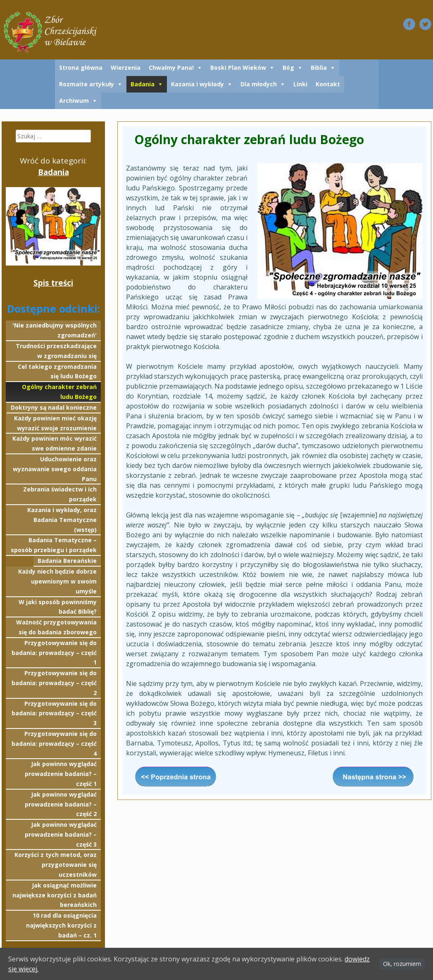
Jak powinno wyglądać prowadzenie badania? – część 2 (61, 804)
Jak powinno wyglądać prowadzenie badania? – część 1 (61, 774)
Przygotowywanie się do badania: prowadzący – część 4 (54, 744)
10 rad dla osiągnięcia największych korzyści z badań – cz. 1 (61, 925)
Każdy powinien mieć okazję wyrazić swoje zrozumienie (55, 423)
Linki (300, 84)
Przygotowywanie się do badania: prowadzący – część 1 (54, 653)
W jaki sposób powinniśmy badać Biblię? (58, 607)
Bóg (288, 68)
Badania (143, 84)
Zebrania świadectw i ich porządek (60, 494)
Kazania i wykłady (197, 84)
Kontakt (328, 84)
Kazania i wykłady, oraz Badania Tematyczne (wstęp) (62, 520)
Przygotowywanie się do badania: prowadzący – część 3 (54, 713)
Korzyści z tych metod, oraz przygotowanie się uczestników (56, 865)
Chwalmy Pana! (171, 68)
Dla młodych (259, 84)
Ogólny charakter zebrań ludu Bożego (59, 392)
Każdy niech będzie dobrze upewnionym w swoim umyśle (57, 581)
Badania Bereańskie (67, 561)
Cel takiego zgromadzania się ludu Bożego (57, 371)
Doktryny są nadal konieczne (54, 407)
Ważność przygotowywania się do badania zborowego (56, 627)
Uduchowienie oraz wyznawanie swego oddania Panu (55, 469)
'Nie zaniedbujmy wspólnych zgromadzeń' (55, 330)
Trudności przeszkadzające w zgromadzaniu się (56, 351)
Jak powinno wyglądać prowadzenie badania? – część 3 (61, 834)
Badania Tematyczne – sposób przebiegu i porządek (54, 545)
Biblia (319, 68)
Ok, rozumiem (402, 964)
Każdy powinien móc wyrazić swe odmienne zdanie (55, 443)
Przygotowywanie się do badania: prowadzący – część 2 (54, 683)
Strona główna (81, 68)
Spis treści (53, 283)
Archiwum (74, 101)
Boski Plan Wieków (238, 68)
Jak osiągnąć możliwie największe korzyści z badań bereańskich (55, 895)
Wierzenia (126, 68)
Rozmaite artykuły (87, 84)
